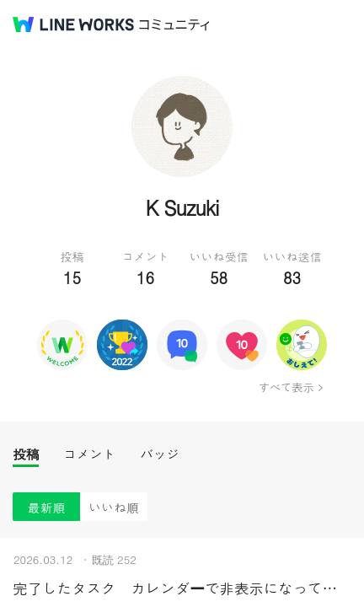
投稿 (26, 454)
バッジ (160, 454)
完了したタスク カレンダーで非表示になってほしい (182, 588)
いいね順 (114, 507)
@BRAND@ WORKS (73, 24)
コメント (89, 454)
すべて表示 (286, 387)
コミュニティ (174, 25)
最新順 (47, 507)
